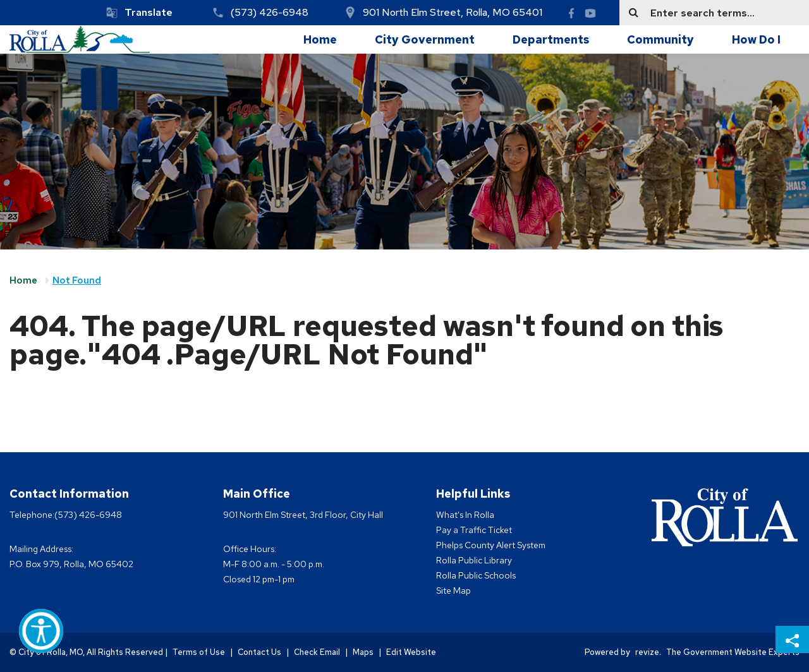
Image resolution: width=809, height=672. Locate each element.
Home (320, 39)
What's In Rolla (465, 515)
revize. (648, 652)
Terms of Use (199, 652)
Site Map (453, 591)
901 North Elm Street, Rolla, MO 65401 (453, 12)
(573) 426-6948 (270, 12)
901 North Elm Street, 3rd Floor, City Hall (303, 515)
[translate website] (139, 13)
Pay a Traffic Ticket (474, 530)
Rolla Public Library (474, 560)
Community (660, 39)
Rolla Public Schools (476, 575)
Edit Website (411, 652)
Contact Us (259, 652)
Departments (551, 39)
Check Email (317, 652)
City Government (425, 39)
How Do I (756, 39)
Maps (363, 652)
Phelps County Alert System (491, 545)
